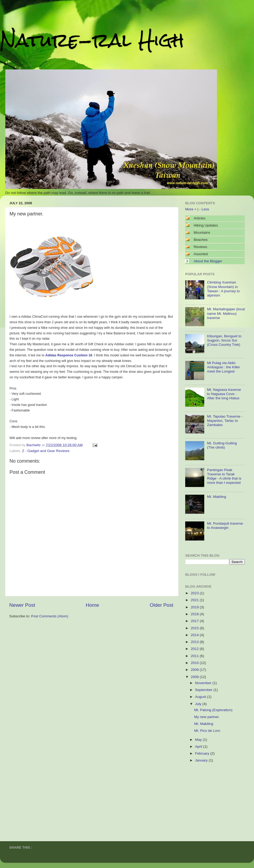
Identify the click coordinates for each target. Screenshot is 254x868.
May (199, 740)
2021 (195, 600)
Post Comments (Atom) (50, 616)
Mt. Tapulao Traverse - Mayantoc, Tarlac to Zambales (225, 421)
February (203, 753)
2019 (195, 607)
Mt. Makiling (216, 497)
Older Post (162, 605)
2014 (195, 635)
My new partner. (207, 717)
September (204, 690)
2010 (195, 663)
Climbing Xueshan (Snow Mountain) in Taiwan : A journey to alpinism (223, 289)
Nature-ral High (92, 40)
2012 (195, 649)
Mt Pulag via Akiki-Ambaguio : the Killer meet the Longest (223, 367)
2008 (195, 677)
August (201, 697)
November (204, 683)
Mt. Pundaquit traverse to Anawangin (225, 526)
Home (92, 605)
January (202, 760)
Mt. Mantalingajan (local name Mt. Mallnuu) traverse (226, 313)
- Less (204, 209)
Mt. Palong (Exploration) (213, 710)
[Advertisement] (212, 800)
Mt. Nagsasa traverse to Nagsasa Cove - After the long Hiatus (224, 394)
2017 (195, 621)
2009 (195, 670)
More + (191, 209)
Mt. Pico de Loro (207, 731)
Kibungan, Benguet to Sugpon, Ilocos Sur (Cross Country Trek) (224, 340)
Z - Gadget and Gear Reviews (46, 451)
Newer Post (22, 605)
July (199, 704)
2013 (195, 642)
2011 (195, 656)
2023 (195, 593)
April (199, 747)
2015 (195, 628)
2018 (195, 614)
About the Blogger (208, 261)
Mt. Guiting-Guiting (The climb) (222, 445)
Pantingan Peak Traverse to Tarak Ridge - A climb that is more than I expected (224, 476)
